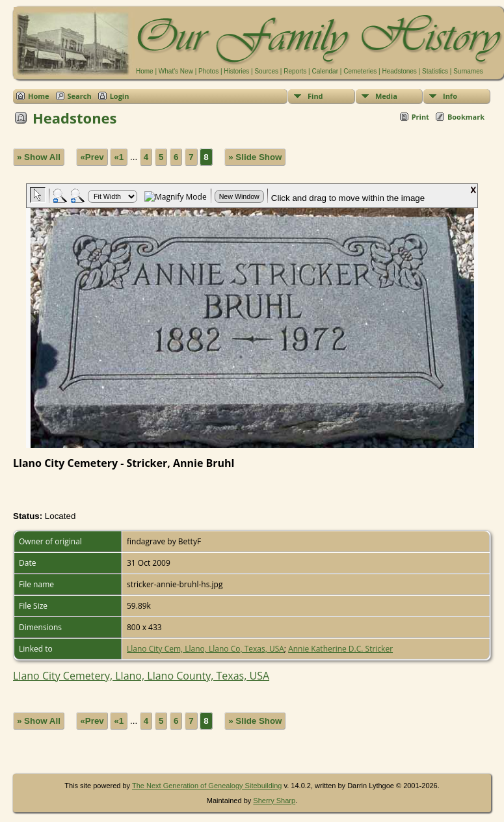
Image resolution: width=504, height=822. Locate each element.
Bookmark (466, 117)
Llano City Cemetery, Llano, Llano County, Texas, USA (141, 676)
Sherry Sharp (274, 801)
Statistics (435, 71)
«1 (119, 157)
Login (120, 96)
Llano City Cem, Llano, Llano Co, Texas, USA (206, 649)
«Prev (92, 157)
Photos (208, 71)
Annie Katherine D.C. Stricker (340, 649)
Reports (295, 71)
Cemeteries (360, 71)
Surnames (468, 71)
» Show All (39, 157)
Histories (236, 71)
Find (315, 96)
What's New (176, 71)
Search (80, 96)
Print (420, 117)
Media (386, 96)
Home (145, 71)
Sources (266, 71)
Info (450, 96)
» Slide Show (255, 157)
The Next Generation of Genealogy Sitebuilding (207, 786)
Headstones (399, 71)
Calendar (325, 71)
